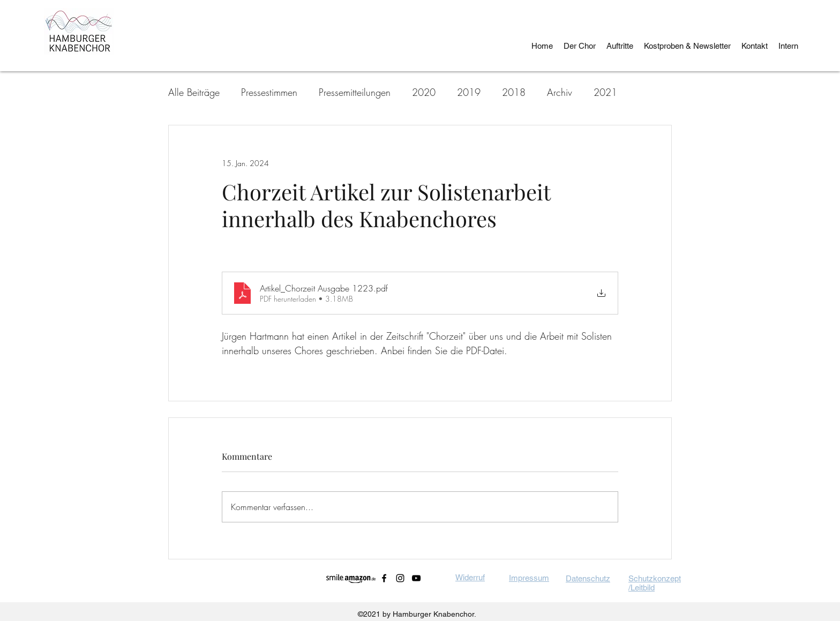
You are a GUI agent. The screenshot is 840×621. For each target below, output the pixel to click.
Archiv (560, 92)
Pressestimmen (269, 92)
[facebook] (384, 578)
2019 (469, 92)
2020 (424, 92)
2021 (605, 92)
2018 (514, 92)
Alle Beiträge (194, 92)
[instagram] (400, 578)
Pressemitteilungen (355, 92)
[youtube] (416, 578)
